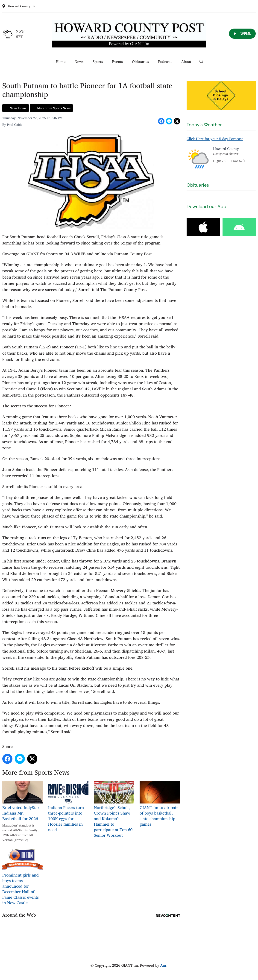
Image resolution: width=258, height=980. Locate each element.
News (79, 62)
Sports (98, 62)
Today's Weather (204, 125)
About (186, 62)
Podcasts (165, 62)
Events (117, 62)
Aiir (163, 965)
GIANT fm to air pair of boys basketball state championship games (160, 804)
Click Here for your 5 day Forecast (215, 139)
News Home (18, 108)
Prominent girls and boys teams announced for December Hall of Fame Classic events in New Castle (23, 877)
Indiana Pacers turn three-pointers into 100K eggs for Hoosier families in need (68, 807)
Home (61, 62)
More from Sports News (54, 108)
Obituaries (140, 62)
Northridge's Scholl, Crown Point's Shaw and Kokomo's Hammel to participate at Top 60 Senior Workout (114, 810)
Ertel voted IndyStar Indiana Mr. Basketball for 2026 (23, 801)
